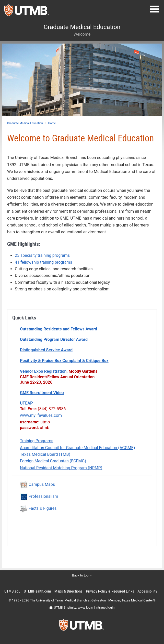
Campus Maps (42, 484)
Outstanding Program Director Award (54, 339)
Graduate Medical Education (25, 123)
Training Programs (37, 441)
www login (86, 607)
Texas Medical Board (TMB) (45, 454)
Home (52, 123)
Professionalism (43, 496)
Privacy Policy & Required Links (110, 591)
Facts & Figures (43, 508)
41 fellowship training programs (44, 262)
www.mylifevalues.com (41, 415)
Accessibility (147, 591)
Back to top (82, 575)
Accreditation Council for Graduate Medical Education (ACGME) (77, 448)
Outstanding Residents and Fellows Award (58, 329)
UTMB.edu (12, 591)
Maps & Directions (68, 591)
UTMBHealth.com (37, 591)
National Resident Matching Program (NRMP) (61, 468)
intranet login (105, 607)
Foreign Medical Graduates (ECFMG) (53, 461)
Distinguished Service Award (46, 350)
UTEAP (26, 403)
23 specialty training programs (42, 255)
